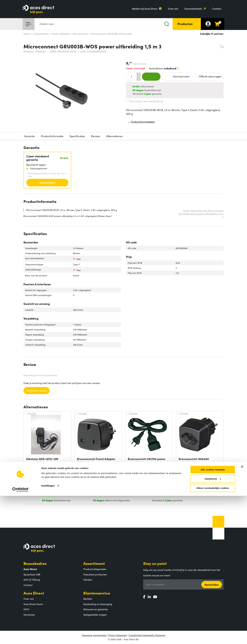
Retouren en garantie (96, 609)
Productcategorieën (95, 569)
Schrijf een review (37, 390)
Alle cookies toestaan (213, 618)
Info (66, 485)
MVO (26, 609)
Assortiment (94, 563)
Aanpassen (213, 627)
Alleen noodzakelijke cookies (213, 636)
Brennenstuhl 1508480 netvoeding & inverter (194, 461)
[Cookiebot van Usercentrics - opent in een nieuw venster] (20, 638)
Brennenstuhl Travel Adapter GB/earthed (96, 461)
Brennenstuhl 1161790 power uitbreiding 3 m (147, 461)
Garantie (29, 136)
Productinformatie (52, 136)
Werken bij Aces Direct (145, 9)
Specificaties (77, 136)
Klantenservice (97, 593)
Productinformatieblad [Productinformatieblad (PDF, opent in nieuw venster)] (141, 122)
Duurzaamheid (193, 9)
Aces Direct (34, 593)
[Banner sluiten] (242, 615)
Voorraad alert (179, 76)
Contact (217, 9)
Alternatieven (114, 136)
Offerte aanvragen (210, 76)
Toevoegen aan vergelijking (144, 101)
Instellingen (48, 634)
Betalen (88, 599)
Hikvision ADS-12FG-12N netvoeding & (42, 461)
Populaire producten (95, 574)
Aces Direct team (33, 604)
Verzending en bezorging (98, 604)
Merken (88, 580)
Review (96, 136)
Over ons (173, 9)
